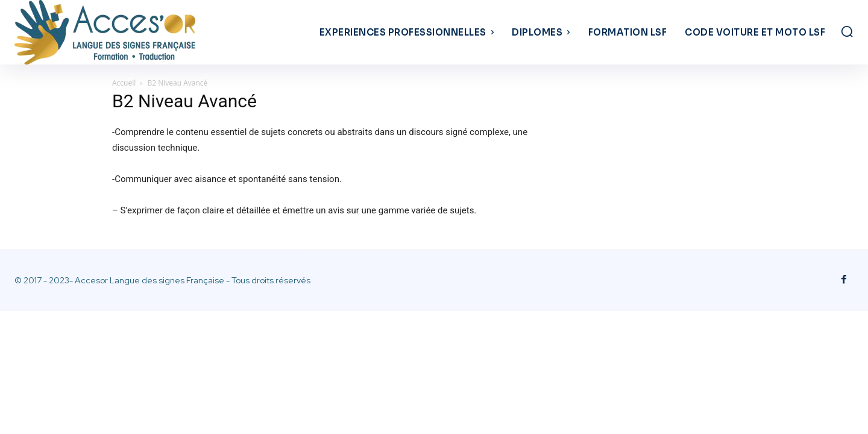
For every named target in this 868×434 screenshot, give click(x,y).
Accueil (124, 83)
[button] (847, 31)
